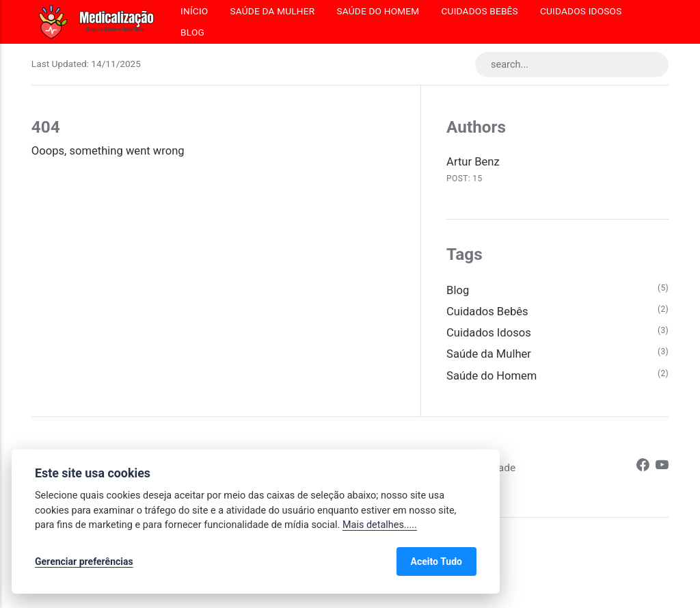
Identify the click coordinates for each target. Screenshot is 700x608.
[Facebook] (643, 467)
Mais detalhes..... (380, 525)
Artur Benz (473, 162)
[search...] (572, 65)
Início (194, 11)
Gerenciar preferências (84, 561)
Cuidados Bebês (480, 11)
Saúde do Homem (378, 11)
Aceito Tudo (436, 561)
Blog (192, 32)
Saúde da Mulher (272, 11)
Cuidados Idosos (581, 11)
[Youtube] (662, 467)
